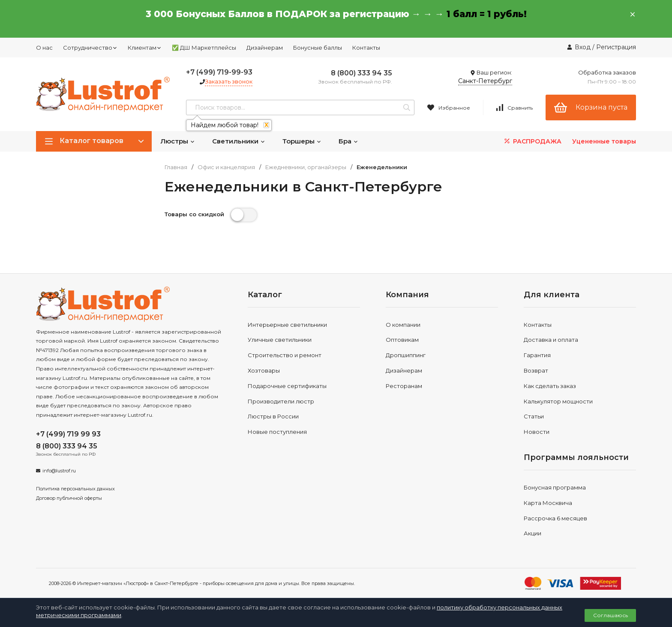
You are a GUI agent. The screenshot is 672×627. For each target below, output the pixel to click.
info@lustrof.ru (59, 471)
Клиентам (145, 48)
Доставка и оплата (551, 340)
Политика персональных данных (75, 489)
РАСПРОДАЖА (532, 141)
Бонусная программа (555, 487)
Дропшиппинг (406, 355)
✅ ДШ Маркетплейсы (204, 48)
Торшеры (302, 141)
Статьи (534, 416)
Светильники (239, 141)
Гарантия (537, 355)
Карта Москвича (548, 503)
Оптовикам (402, 340)
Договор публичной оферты (69, 498)
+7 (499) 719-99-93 (219, 72)
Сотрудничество (90, 48)
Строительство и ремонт (285, 355)
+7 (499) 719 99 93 (68, 434)
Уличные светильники (280, 340)
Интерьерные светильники (287, 325)
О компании (403, 325)
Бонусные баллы (318, 48)
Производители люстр (281, 401)
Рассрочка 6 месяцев (555, 518)
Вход (583, 47)
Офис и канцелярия (226, 167)
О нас (44, 48)
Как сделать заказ (550, 386)
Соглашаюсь (610, 615)
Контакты (366, 48)
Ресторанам (404, 386)
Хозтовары (264, 370)
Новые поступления (277, 432)
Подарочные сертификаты (287, 386)
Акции (532, 533)
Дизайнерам (265, 48)
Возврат (536, 370)
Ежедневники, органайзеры (306, 167)
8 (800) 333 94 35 (361, 73)
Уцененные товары (604, 141)
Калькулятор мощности (558, 401)
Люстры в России (273, 416)
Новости (537, 432)
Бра (348, 141)
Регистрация (616, 47)
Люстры (178, 141)
